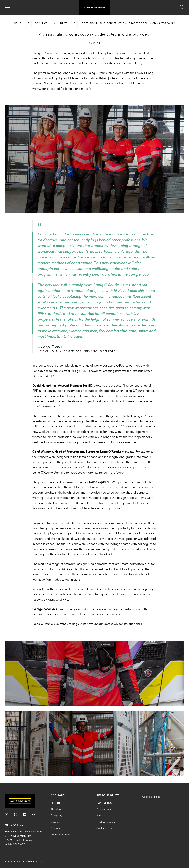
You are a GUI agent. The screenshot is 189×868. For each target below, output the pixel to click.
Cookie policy (104, 828)
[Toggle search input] (182, 7)
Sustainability (104, 803)
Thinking (56, 809)
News (64, 23)
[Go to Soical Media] (7, 815)
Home (18, 23)
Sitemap (101, 816)
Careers (55, 822)
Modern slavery (106, 822)
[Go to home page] (94, 8)
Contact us (57, 828)
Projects (55, 803)
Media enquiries (60, 835)
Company (41, 23)
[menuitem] (18, 23)
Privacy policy (105, 809)
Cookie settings (151, 797)
